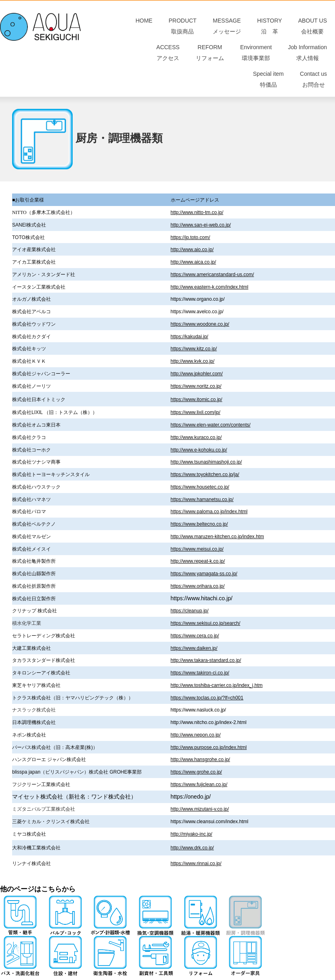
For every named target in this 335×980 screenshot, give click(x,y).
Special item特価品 (268, 86)
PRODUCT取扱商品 (183, 28)
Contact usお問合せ (313, 86)
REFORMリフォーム (210, 57)
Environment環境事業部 (256, 57)
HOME (148, 28)
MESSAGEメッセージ (227, 28)
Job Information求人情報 (307, 57)
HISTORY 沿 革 (270, 28)
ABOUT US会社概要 (313, 28)
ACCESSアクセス (168, 57)
